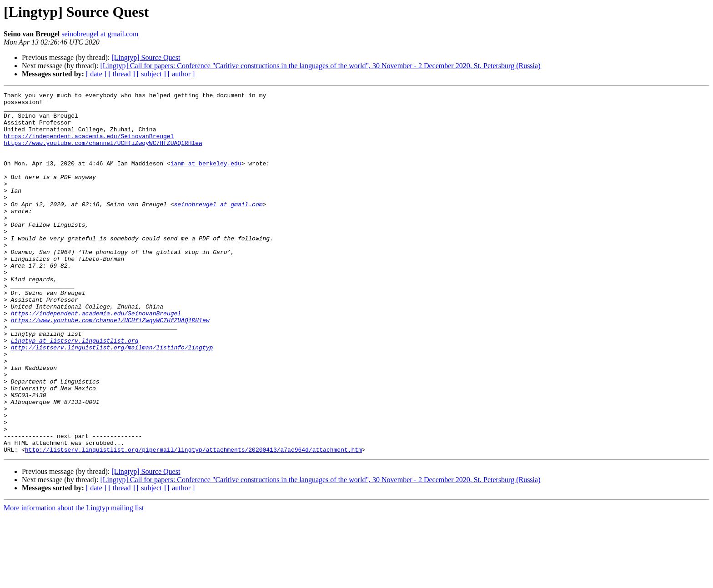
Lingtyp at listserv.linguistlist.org (75, 391)
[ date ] (96, 74)
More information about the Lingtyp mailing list (74, 580)
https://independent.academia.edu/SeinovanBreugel (89, 145)
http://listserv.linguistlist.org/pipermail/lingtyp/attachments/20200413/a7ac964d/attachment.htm (193, 522)
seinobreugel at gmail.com (100, 34)
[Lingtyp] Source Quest (146, 57)
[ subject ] (151, 74)
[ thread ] (122, 74)
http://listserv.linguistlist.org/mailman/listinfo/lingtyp (112, 399)
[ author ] (181, 74)
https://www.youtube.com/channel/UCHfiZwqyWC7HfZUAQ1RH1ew (103, 154)
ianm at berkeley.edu (206, 178)
